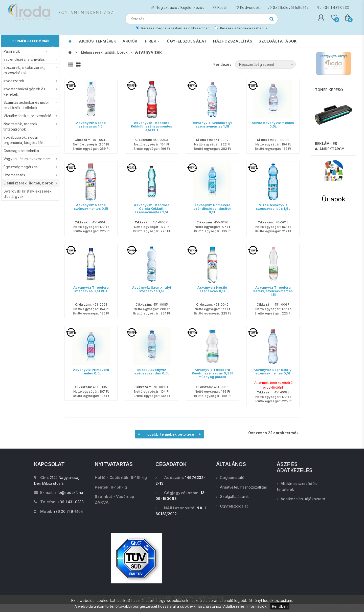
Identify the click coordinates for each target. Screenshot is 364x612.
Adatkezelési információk (245, 606)
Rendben (280, 606)
